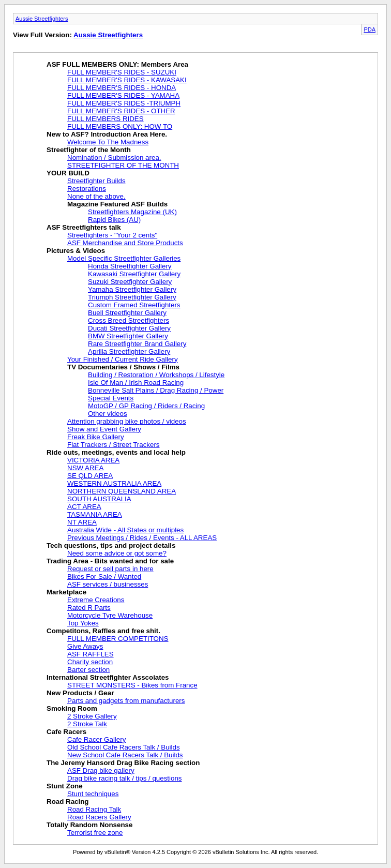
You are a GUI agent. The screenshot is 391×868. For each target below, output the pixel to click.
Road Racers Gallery (99, 817)
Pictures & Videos (76, 251)
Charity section (90, 662)
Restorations (87, 189)
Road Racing (67, 802)
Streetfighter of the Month (89, 150)
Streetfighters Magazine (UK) (132, 212)
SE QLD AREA (90, 476)
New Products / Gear (80, 693)
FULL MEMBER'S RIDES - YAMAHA (123, 95)
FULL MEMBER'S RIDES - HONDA (122, 88)
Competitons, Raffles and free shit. (103, 631)
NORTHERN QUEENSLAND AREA (122, 491)
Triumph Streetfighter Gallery (132, 297)
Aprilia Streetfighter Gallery (129, 351)
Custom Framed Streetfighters (134, 305)
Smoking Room (72, 708)
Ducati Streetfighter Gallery (129, 328)
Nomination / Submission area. (114, 158)
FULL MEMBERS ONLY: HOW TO (120, 126)
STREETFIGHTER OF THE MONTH (123, 165)
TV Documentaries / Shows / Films (123, 367)
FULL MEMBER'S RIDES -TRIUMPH (124, 103)
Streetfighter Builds (96, 181)
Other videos (108, 414)
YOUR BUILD (68, 173)
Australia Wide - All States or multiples (125, 530)
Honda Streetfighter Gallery (130, 266)
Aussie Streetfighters (42, 19)
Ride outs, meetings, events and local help (116, 452)
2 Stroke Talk (87, 724)
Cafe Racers (66, 732)
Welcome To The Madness (108, 142)
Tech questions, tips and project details (111, 545)
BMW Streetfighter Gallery (128, 336)
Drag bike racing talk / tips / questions (125, 778)
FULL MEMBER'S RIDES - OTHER (121, 111)
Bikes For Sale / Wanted (104, 577)
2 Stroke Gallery (92, 716)
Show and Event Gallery (104, 429)
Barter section (88, 670)
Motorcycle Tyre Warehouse (110, 615)
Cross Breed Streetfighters (129, 320)
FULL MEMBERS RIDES (106, 119)
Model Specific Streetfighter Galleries (124, 258)
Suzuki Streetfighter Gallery (130, 282)
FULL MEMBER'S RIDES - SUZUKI (122, 72)
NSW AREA (85, 468)
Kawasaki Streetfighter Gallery (134, 274)
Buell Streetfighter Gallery (127, 313)
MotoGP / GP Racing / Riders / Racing (146, 406)
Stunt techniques (93, 794)
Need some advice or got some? (117, 553)
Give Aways (85, 646)
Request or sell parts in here (110, 569)
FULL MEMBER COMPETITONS (118, 639)
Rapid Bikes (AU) (114, 220)
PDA (370, 29)
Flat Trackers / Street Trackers (114, 445)
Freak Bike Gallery (96, 437)
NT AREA (82, 522)
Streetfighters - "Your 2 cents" (112, 235)
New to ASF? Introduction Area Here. (107, 134)
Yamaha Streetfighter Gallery (132, 289)
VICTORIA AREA (93, 460)
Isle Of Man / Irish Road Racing (136, 383)
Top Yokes (83, 623)
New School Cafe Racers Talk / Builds (125, 755)
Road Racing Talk (94, 809)
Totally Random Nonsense (89, 825)
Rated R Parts (89, 608)
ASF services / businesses (108, 584)
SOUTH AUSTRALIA (99, 499)
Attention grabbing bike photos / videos (127, 421)
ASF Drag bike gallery (101, 770)
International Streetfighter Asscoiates (108, 677)
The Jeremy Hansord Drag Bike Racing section (123, 763)
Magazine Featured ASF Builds (117, 204)
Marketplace (66, 592)
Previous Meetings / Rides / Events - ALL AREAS (142, 538)
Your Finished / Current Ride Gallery (123, 359)
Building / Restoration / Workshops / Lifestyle (156, 375)
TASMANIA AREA (95, 514)
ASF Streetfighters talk (84, 227)
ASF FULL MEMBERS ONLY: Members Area (117, 64)
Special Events (111, 398)
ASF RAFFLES (91, 654)
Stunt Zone (65, 786)
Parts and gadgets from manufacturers (126, 701)
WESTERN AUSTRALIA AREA (114, 483)
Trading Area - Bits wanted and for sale (110, 561)
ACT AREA (84, 507)
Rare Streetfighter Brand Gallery (137, 344)
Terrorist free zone (95, 833)
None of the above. (96, 196)
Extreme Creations (96, 600)
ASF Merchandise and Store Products (125, 243)
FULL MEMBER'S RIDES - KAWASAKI (127, 80)
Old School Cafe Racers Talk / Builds (124, 747)
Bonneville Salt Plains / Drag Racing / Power (156, 390)
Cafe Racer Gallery (96, 739)
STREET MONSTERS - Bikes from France (132, 685)
